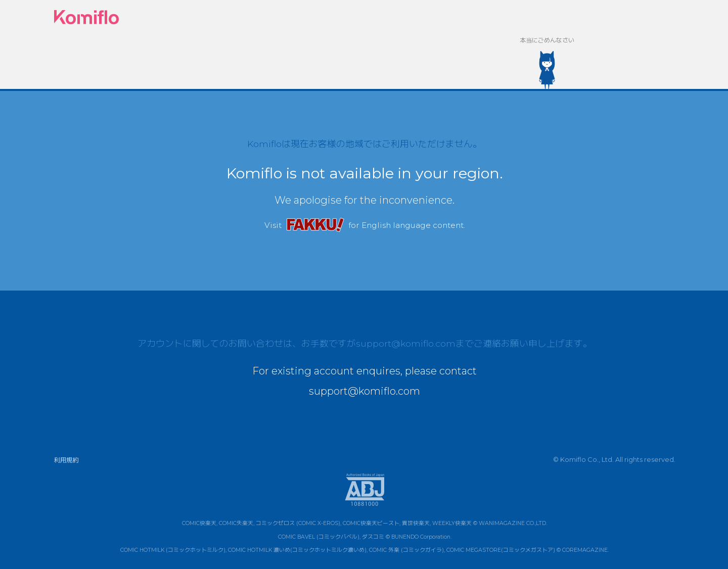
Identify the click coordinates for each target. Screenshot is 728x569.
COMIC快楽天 (199, 523)
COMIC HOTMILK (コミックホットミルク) (173, 550)
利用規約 (66, 460)
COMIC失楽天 (236, 523)
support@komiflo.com (406, 343)
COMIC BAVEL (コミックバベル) (319, 537)
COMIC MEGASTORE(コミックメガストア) (501, 550)
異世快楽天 (416, 523)
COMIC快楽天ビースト (371, 523)
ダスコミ (373, 537)
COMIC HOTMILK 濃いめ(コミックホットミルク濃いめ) (297, 550)
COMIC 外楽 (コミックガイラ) (406, 550)
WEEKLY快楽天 (452, 523)
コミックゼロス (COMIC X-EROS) (298, 523)
